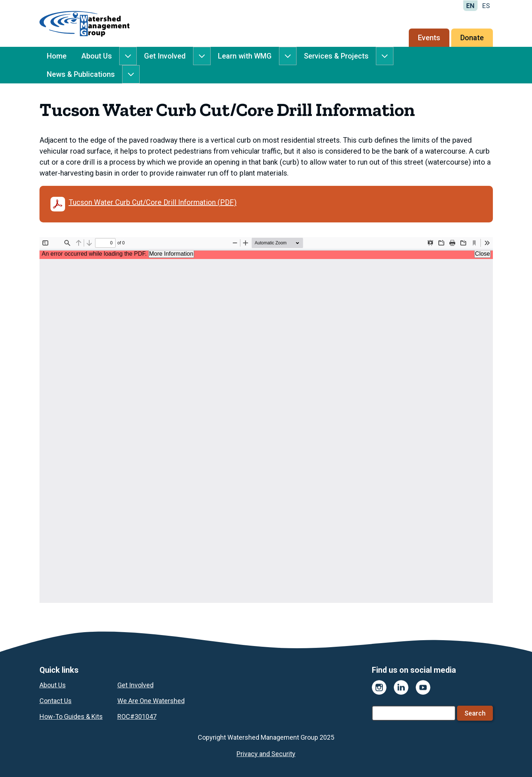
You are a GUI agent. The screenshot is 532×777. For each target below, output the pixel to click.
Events (429, 38)
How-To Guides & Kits (71, 716)
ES (486, 6)
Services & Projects (336, 56)
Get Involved (165, 56)
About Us (97, 56)
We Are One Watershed (151, 701)
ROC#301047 (137, 716)
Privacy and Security (266, 754)
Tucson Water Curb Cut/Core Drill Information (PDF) (144, 204)
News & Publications (81, 74)
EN (470, 6)
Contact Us (56, 701)
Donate (472, 38)
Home (57, 56)
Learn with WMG (245, 56)
